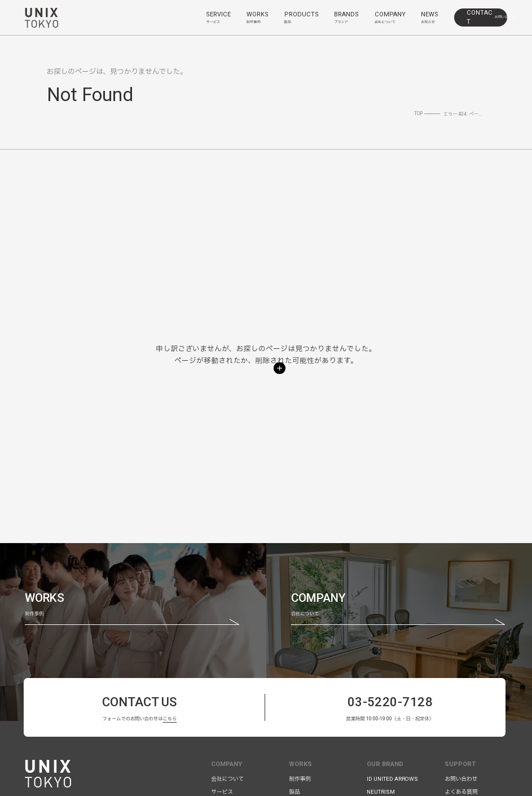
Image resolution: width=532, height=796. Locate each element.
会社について (227, 779)
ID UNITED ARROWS (392, 779)
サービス (222, 792)
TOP (418, 113)
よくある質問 (461, 792)
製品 (294, 792)
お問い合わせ (461, 779)
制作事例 (300, 779)
